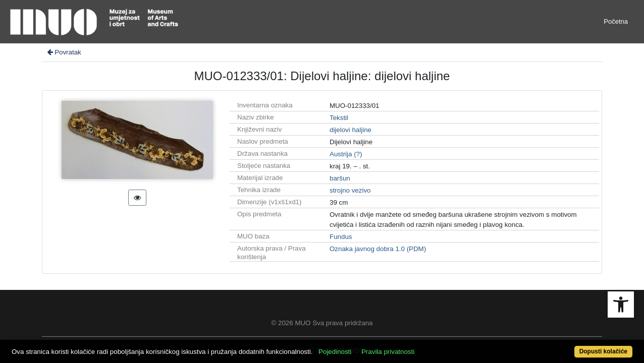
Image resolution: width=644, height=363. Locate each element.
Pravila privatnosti (420, 346)
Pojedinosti (367, 346)
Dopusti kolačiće (568, 346)
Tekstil (339, 118)
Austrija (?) (346, 154)
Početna (616, 21)
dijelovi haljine (351, 130)
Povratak (64, 52)
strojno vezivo (350, 190)
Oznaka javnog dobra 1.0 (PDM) (378, 249)
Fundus (341, 237)
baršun (340, 178)
